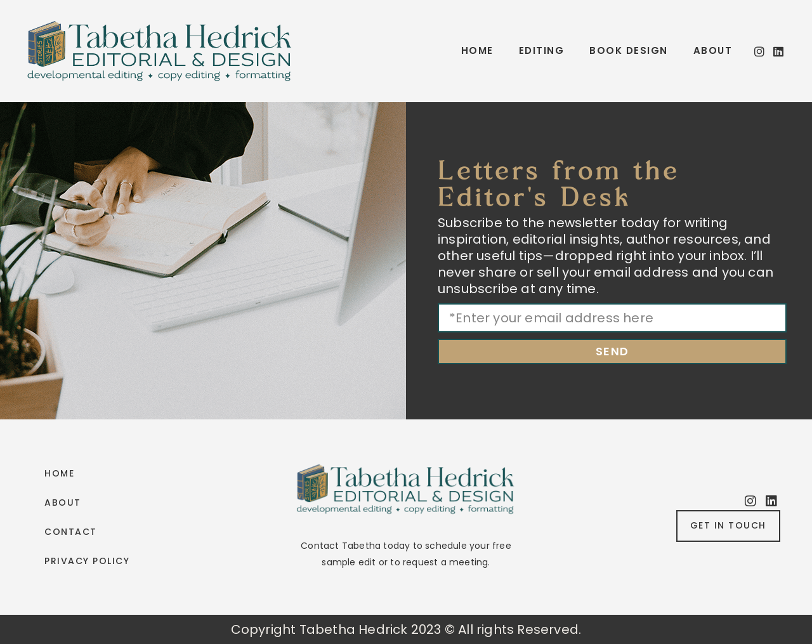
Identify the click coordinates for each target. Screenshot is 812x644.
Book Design (629, 50)
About (713, 50)
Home (477, 50)
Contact (71, 532)
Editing (542, 50)
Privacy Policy (87, 561)
